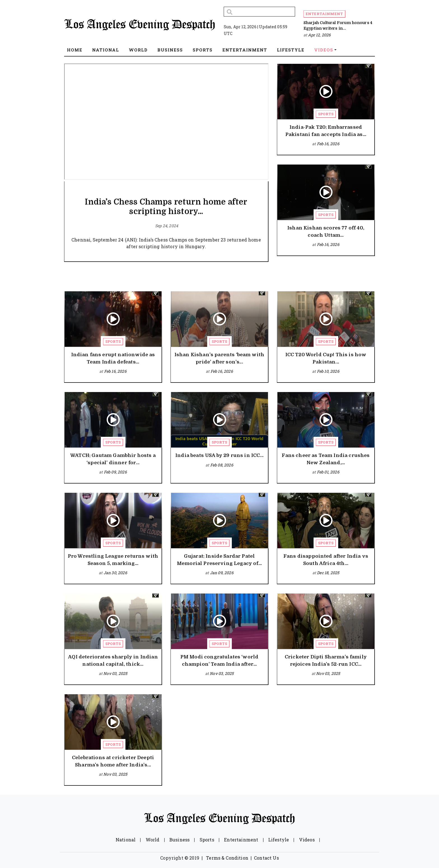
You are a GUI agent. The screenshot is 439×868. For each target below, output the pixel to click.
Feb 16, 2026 (328, 144)
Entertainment (324, 14)
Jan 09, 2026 (222, 573)
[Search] (259, 12)
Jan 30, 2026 (115, 573)
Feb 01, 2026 (328, 472)
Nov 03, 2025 (115, 673)
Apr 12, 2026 (319, 35)
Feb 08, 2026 (222, 465)
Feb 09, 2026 (115, 472)
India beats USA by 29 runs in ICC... (219, 455)
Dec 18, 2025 (328, 573)
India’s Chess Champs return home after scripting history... (166, 207)
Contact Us (266, 858)
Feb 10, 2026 (328, 371)
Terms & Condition (227, 858)
